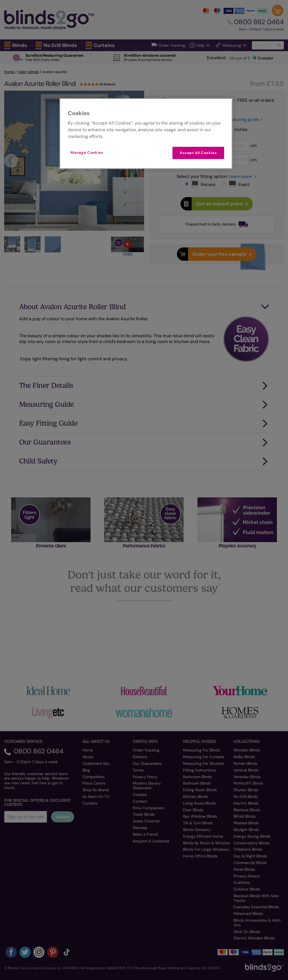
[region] (146, 134)
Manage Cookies (87, 152)
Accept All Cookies (198, 153)
